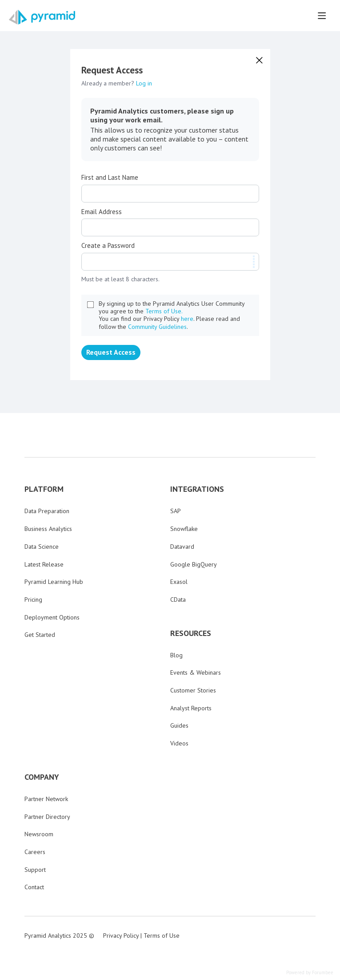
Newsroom (39, 834)
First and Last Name (110, 178)
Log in (144, 83)
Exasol (179, 582)
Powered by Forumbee (310, 973)
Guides (179, 725)
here (187, 319)
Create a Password (108, 246)
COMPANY (42, 777)
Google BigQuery (194, 564)
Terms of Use (162, 935)
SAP (176, 511)
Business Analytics (48, 529)
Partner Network (46, 799)
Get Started (40, 635)
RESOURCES (191, 633)
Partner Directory (47, 817)
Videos (179, 743)
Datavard (182, 547)
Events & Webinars (196, 672)
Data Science (42, 547)
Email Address (102, 212)
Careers (35, 852)
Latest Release (44, 564)
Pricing (33, 599)
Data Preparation (47, 511)
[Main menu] (322, 16)
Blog (176, 655)
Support (35, 870)
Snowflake (184, 529)
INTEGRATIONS (197, 489)
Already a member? (117, 83)
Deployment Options (52, 617)
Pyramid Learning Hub (54, 582)
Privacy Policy (121, 935)
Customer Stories (193, 690)
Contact (34, 887)
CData (178, 599)
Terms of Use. (164, 311)
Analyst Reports (191, 708)
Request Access (111, 352)
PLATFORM (44, 489)
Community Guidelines (157, 327)
